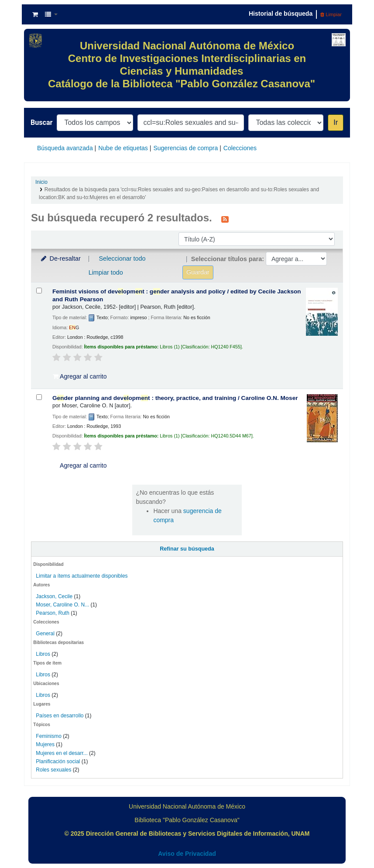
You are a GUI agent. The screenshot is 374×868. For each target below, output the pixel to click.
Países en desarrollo (60, 716)
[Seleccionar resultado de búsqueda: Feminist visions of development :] (39, 291)
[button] (35, 14)
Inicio (41, 182)
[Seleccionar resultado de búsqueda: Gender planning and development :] (39, 397)
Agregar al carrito (80, 376)
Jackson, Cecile (54, 596)
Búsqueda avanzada (65, 148)
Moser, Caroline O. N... (62, 605)
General (46, 634)
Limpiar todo (106, 272)
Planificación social (58, 761)
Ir (336, 122)
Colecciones (240, 148)
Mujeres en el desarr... (62, 753)
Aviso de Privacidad (187, 854)
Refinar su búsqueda (187, 549)
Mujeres (45, 744)
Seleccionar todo (122, 258)
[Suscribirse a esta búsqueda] (225, 219)
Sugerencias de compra (185, 148)
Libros (43, 654)
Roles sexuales (53, 770)
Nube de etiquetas (123, 148)
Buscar (41, 122)
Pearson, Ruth (53, 613)
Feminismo (49, 736)
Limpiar (331, 14)
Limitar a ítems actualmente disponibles (82, 576)
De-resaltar (60, 258)
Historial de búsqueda (281, 14)
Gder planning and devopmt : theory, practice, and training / (175, 398)
